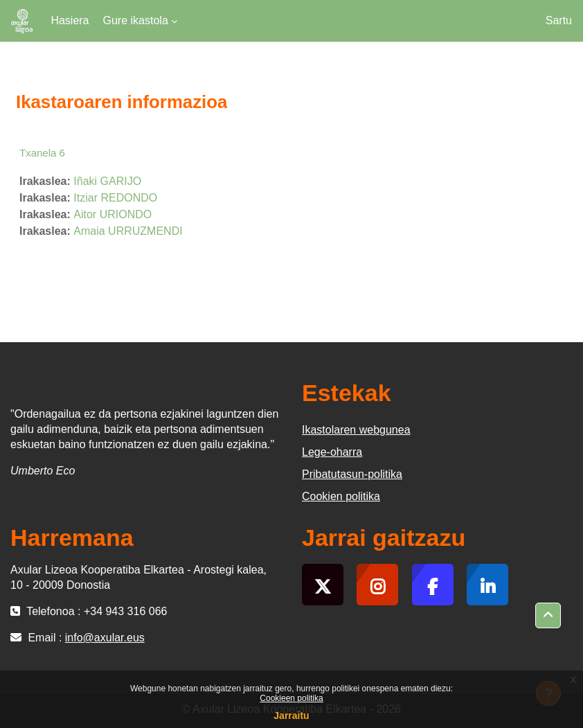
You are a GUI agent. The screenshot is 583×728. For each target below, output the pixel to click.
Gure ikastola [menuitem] (136, 20)
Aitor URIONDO (113, 214)
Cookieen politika (291, 698)
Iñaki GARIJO (107, 181)
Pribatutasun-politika (352, 474)
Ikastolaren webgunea (356, 430)
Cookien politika (341, 496)
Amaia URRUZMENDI (128, 231)
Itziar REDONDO (115, 198)
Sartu (559, 20)
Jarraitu (291, 716)
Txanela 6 (42, 153)
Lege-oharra (332, 452)
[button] (548, 615)
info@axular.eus (105, 638)
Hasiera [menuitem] (70, 20)
